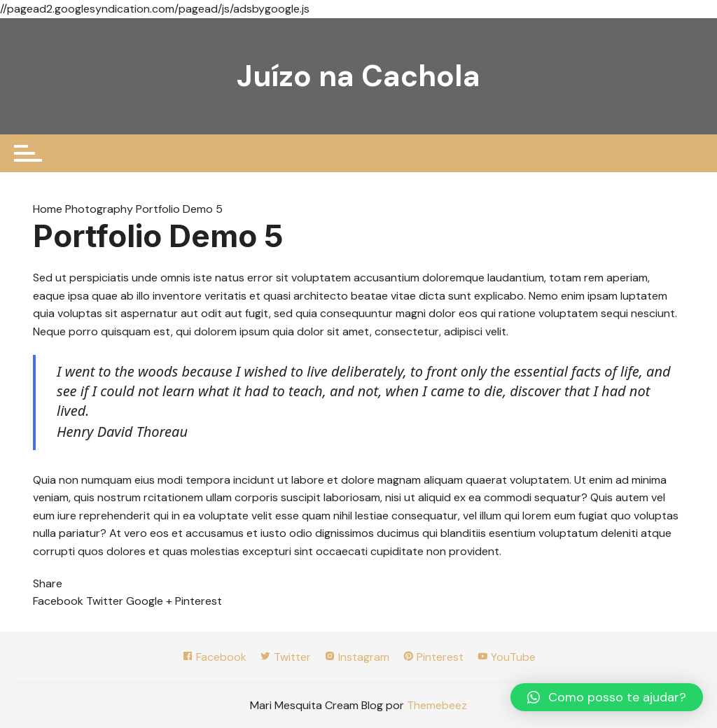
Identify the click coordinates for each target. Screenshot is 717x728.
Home (49, 209)
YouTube (506, 657)
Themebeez (437, 705)
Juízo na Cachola (358, 76)
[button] (607, 697)
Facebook (214, 657)
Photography (99, 209)
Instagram (357, 657)
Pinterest (433, 657)
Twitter (285, 657)
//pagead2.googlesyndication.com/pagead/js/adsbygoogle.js (155, 9)
